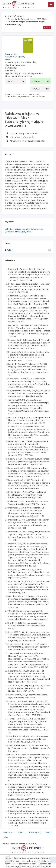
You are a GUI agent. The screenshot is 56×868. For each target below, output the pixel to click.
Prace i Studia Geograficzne (21, 19)
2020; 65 (42, 19)
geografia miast (12, 232)
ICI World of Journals (14, 16)
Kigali (23, 232)
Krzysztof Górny (17, 133)
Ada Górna (32, 133)
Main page (8, 832)
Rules (21, 832)
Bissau (29, 232)
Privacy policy (35, 832)
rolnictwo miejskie (13, 229)
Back (47, 27)
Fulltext (10, 250)
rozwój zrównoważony (33, 229)
